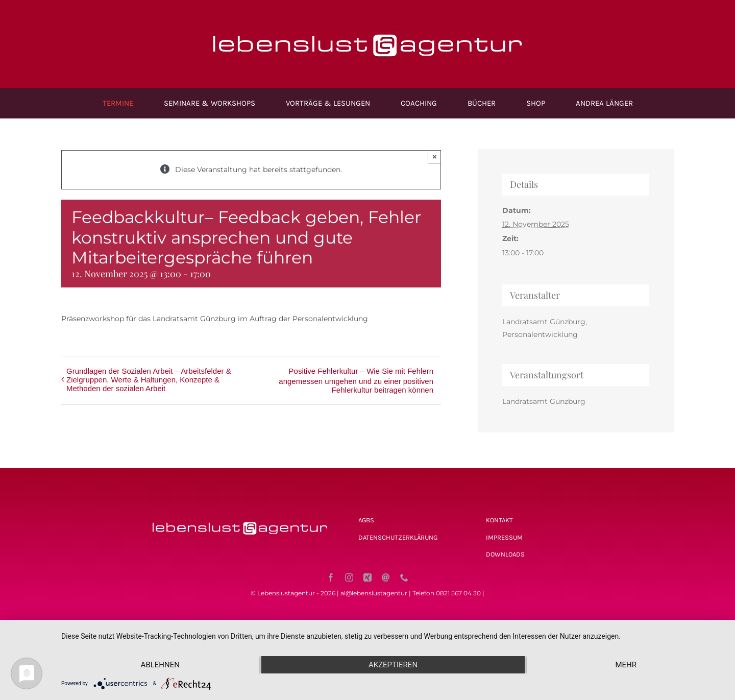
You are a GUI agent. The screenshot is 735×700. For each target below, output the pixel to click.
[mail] (386, 577)
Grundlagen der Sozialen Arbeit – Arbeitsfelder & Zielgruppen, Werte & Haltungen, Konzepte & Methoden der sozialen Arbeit (149, 380)
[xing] (367, 577)
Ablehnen (160, 665)
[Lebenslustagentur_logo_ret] (367, 24)
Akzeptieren (393, 665)
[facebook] (331, 577)
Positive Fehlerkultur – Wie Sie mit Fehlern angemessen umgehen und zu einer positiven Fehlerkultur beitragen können (356, 380)
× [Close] (435, 156)
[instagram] (349, 577)
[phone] (404, 577)
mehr (626, 665)
